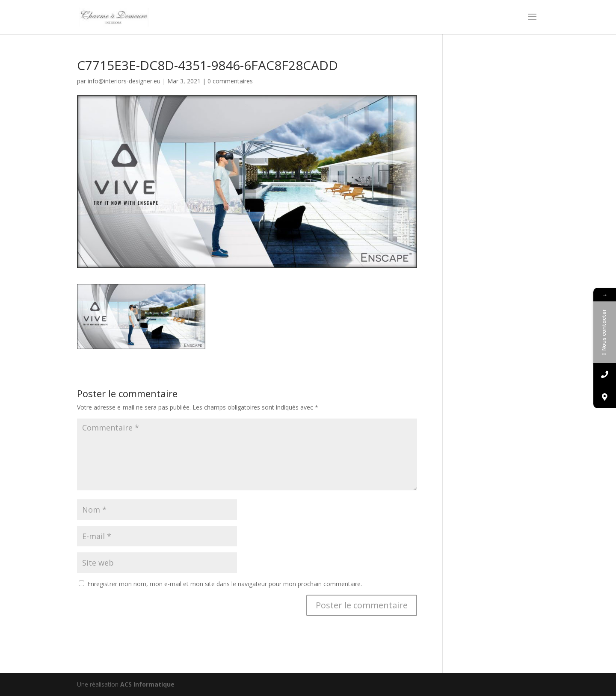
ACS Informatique (147, 684)
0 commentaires (230, 81)
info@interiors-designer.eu (124, 81)
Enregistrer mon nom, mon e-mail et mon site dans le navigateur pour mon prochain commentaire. (225, 584)
